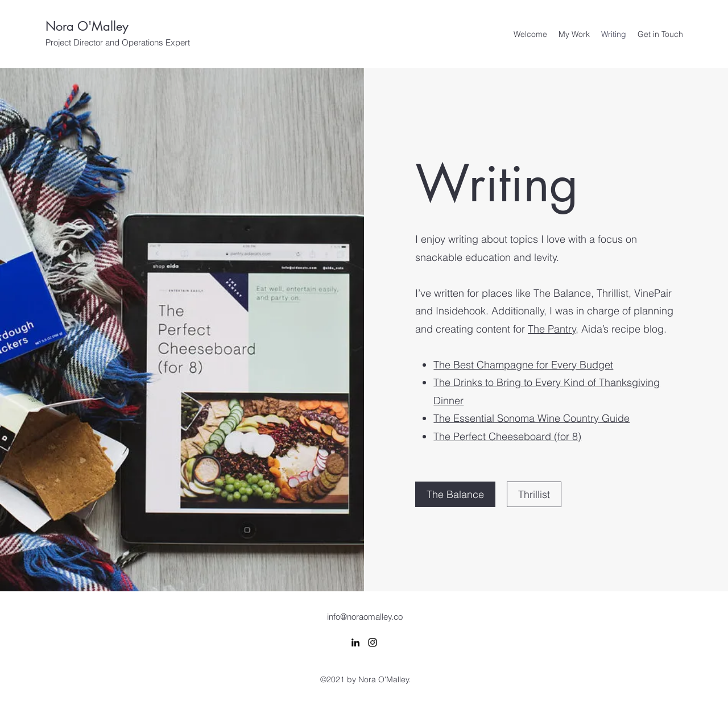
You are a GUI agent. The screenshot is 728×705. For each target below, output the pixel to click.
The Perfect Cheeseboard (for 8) (507, 436)
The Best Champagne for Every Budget (523, 365)
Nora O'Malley (87, 26)
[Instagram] (373, 642)
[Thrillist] (534, 494)
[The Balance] (455, 494)
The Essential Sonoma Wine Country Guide (531, 418)
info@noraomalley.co (365, 617)
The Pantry (552, 329)
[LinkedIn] (355, 642)
